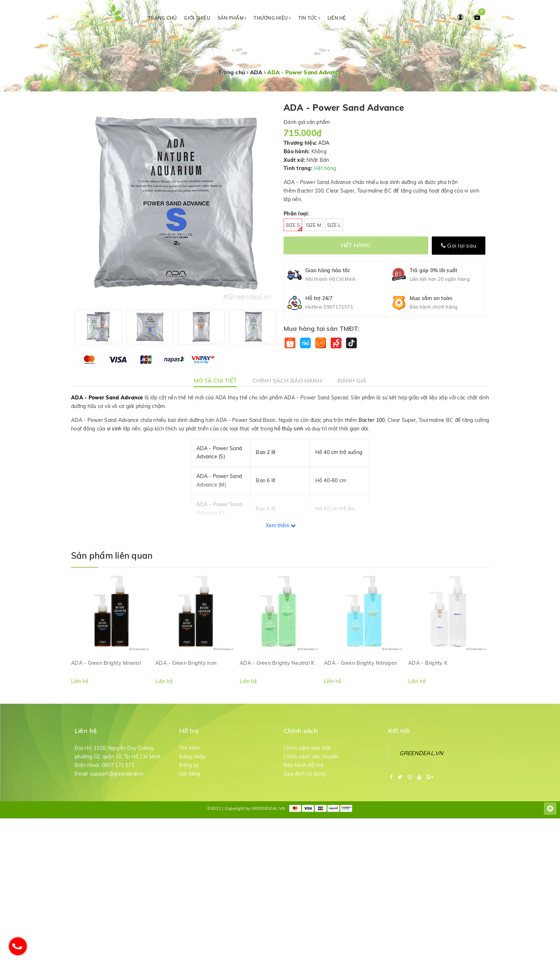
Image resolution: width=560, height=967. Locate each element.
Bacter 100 (372, 420)
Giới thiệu (197, 18)
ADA (324, 143)
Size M (314, 225)
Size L (334, 225)
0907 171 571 (118, 765)
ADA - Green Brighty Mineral (106, 663)
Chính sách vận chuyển (311, 757)
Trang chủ (162, 18)
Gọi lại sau (459, 245)
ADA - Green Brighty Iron (186, 663)
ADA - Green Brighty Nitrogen (360, 663)
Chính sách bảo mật (307, 748)
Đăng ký (189, 765)
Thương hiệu (272, 18)
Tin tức (309, 18)
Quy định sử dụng (304, 774)
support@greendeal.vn (117, 774)
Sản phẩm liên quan (112, 555)
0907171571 (338, 307)
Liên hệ (337, 18)
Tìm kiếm (190, 748)
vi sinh (114, 429)
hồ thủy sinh (289, 429)
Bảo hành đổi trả (303, 765)
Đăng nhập (192, 757)
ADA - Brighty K (428, 663)
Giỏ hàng (190, 774)
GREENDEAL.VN (421, 753)
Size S (294, 227)
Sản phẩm (232, 18)
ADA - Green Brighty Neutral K (277, 663)
